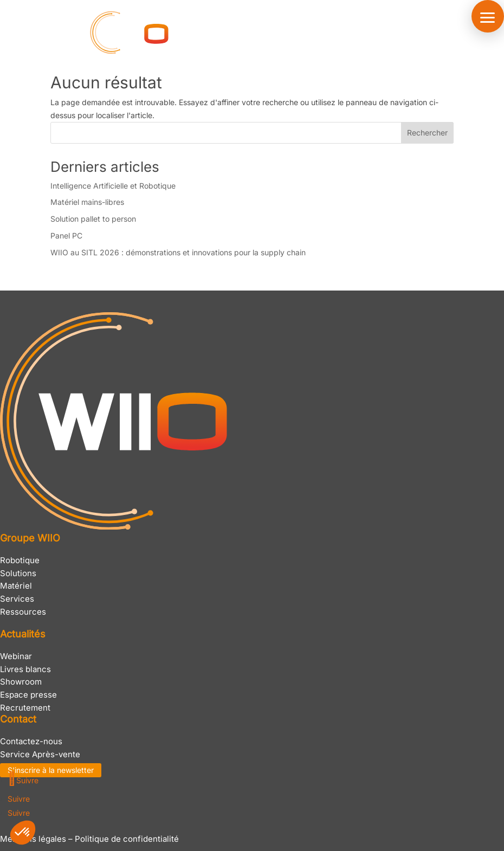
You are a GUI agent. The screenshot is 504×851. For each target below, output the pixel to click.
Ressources (23, 612)
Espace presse (28, 695)
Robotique (20, 560)
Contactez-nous (31, 741)
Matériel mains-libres (87, 202)
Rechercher (427, 133)
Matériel (16, 586)
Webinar (16, 656)
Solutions (18, 573)
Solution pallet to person (93, 219)
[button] (488, 16)
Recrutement (25, 708)
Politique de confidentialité (127, 839)
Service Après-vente (40, 754)
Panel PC (66, 236)
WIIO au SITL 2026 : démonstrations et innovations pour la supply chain (178, 252)
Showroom (21, 682)
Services (17, 599)
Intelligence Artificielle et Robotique (113, 186)
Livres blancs (25, 669)
